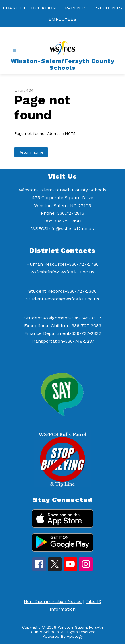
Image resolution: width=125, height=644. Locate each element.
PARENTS (76, 8)
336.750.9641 (68, 221)
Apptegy (75, 636)
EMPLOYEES (63, 19)
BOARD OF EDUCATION (29, 8)
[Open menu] (15, 51)
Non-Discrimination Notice (53, 601)
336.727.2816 (71, 213)
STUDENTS (109, 8)
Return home (31, 152)
